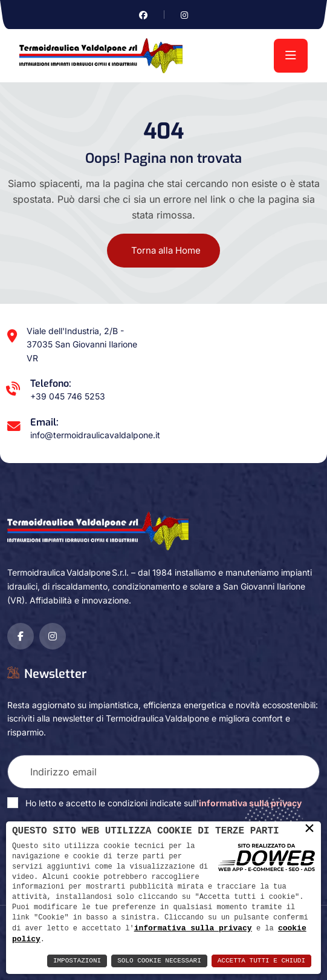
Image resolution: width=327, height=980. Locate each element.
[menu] (291, 56)
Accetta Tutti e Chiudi (261, 961)
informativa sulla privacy (193, 927)
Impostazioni (77, 961)
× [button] (309, 829)
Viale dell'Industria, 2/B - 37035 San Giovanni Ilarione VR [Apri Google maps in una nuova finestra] (82, 345)
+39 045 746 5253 (68, 396)
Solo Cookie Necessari (159, 961)
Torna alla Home (166, 250)
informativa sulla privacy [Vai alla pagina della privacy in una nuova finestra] (250, 803)
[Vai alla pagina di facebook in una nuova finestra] (143, 15)
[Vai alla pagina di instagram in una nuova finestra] (184, 15)
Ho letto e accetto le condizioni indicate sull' (163, 803)
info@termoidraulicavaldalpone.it (95, 435)
